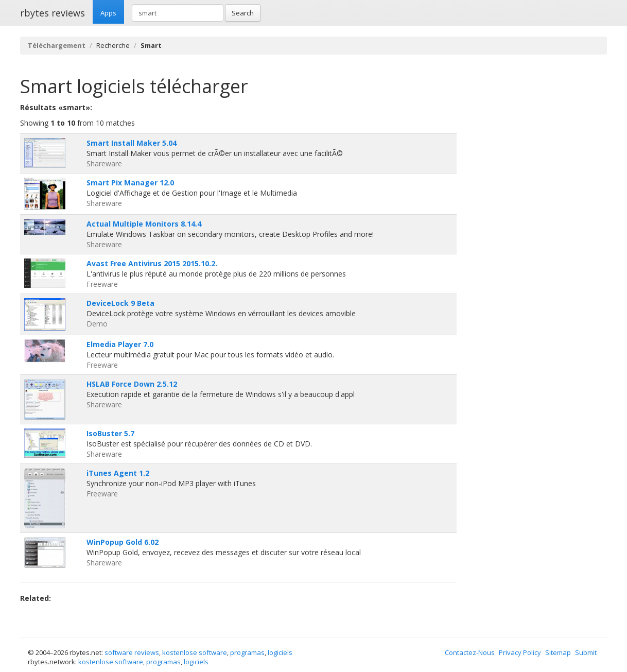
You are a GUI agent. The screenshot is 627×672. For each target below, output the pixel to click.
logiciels (280, 652)
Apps (108, 13)
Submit (586, 652)
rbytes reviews (53, 13)
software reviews (132, 652)
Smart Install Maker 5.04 (132, 143)
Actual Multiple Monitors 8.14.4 (144, 224)
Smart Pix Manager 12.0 (130, 183)
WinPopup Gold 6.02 (123, 542)
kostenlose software (195, 652)
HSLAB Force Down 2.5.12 (132, 384)
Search (243, 13)
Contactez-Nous (470, 652)
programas (247, 652)
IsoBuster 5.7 (110, 433)
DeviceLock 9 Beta (120, 303)
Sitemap (558, 652)
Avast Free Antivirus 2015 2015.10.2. (152, 263)
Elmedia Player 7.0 (120, 344)
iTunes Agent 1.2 (118, 473)
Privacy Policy (520, 652)
